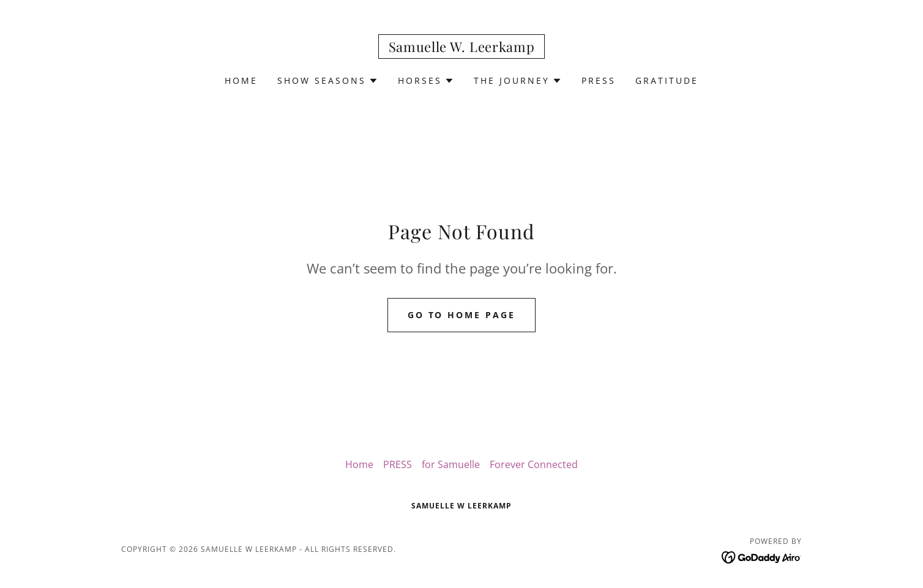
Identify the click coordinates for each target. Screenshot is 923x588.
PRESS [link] (599, 80)
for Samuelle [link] (451, 464)
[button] (328, 81)
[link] (462, 48)
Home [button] (359, 464)
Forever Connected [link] (534, 464)
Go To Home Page (462, 315)
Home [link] (241, 80)
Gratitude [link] (667, 80)
